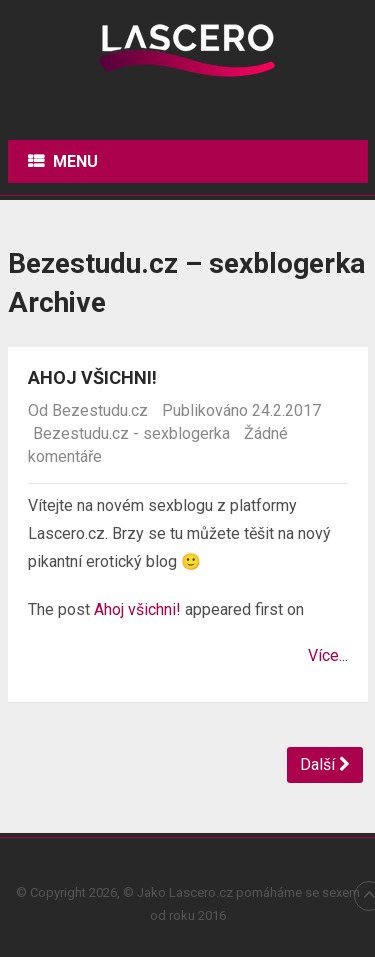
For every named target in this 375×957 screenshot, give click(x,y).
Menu (75, 161)
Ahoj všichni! (92, 377)
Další (325, 764)
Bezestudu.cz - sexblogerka (131, 433)
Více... (328, 655)
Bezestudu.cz (100, 410)
